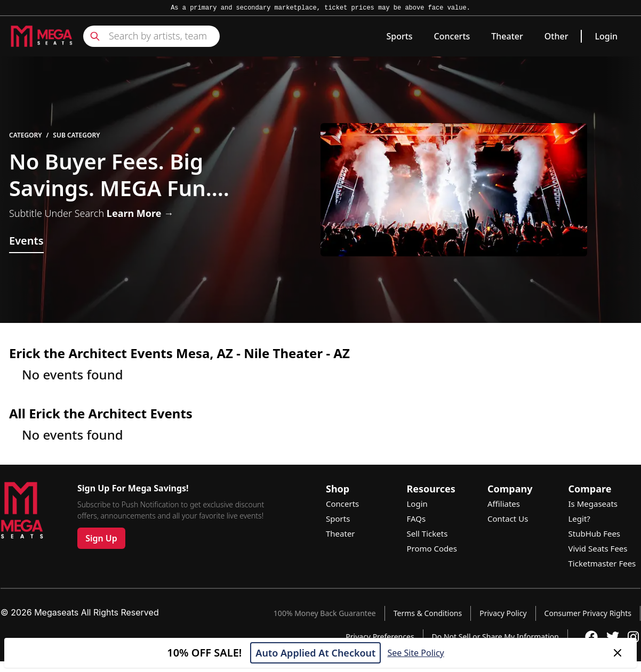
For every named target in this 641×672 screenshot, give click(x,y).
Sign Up (101, 538)
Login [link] (606, 36)
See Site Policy (415, 653)
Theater (507, 36)
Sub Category (76, 135)
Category (26, 135)
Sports (399, 36)
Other (556, 36)
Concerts (452, 36)
